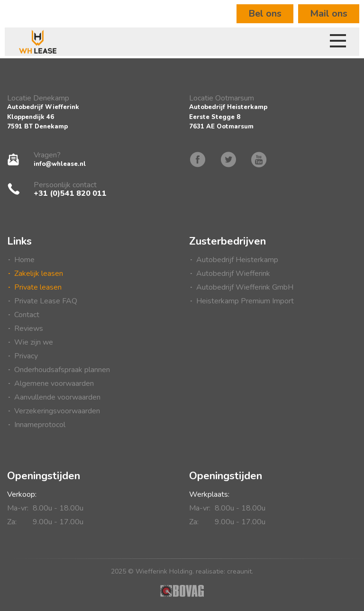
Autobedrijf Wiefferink (233, 274)
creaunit (239, 571)
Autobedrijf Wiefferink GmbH (245, 287)
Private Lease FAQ (46, 301)
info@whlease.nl (60, 164)
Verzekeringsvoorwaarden (57, 411)
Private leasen (38, 287)
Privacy (26, 356)
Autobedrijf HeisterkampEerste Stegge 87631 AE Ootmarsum (228, 117)
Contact (27, 315)
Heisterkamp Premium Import (245, 301)
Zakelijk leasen (39, 274)
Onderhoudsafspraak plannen (62, 370)
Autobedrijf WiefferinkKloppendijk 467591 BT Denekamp (43, 117)
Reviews (29, 328)
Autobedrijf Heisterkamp (237, 260)
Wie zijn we (34, 342)
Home (24, 260)
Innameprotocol (40, 425)
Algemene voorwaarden (54, 383)
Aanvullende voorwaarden (57, 397)
